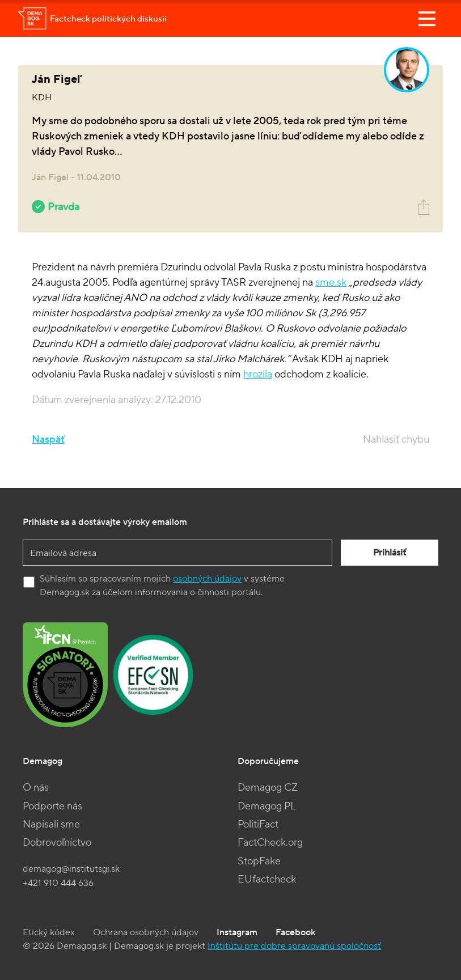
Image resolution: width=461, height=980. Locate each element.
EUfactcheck (267, 879)
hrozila (258, 374)
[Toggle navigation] (427, 19)
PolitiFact (258, 824)
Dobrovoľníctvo (57, 843)
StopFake (259, 861)
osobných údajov (207, 579)
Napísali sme (51, 824)
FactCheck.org (270, 843)
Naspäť (48, 440)
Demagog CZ (268, 788)
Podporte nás (52, 806)
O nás (36, 788)
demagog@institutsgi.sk (71, 869)
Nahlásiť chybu (396, 440)
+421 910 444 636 (58, 883)
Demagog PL (267, 806)
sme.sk (331, 283)
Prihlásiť (390, 553)
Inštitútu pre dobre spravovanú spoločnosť (294, 946)
